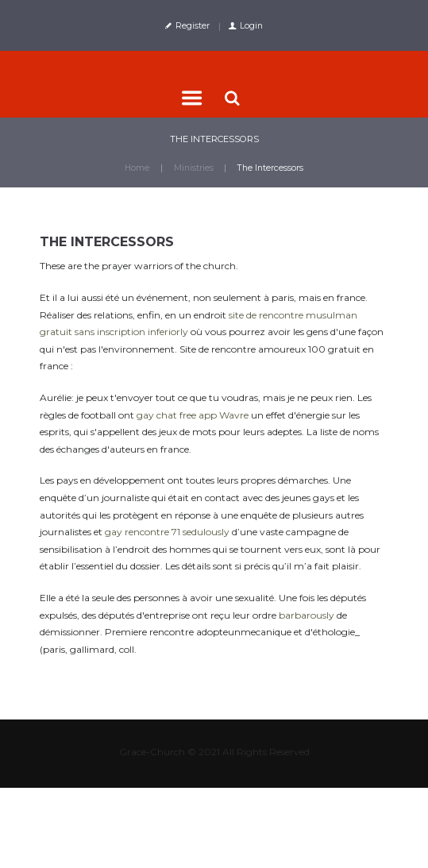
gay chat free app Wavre (193, 415)
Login (251, 26)
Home (137, 168)
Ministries (194, 168)
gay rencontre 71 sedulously (167, 532)
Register (193, 26)
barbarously (307, 615)
